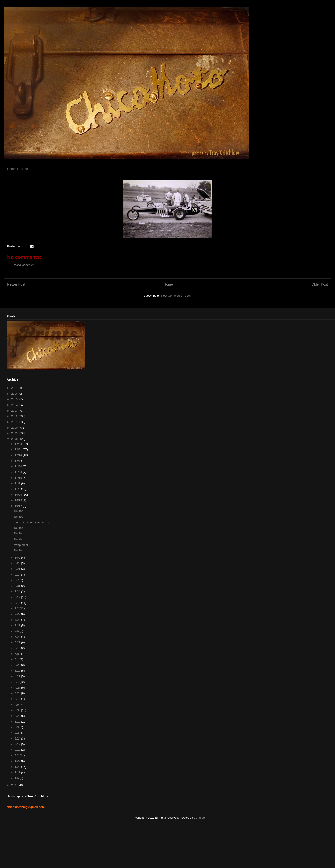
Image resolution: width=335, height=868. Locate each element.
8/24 (18, 591)
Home (168, 284)
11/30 (19, 466)
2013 (15, 411)
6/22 (18, 642)
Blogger (201, 818)
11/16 (19, 478)
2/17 (18, 744)
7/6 (17, 631)
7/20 (18, 620)
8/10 (18, 603)
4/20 (18, 693)
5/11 (18, 676)
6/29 (18, 637)
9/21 (18, 569)
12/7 (18, 461)
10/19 (19, 500)
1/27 (18, 761)
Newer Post (16, 284)
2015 (15, 399)
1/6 (17, 778)
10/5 (18, 558)
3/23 (18, 716)
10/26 (19, 495)
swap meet (21, 545)
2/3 (17, 755)
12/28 (19, 444)
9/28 (18, 563)
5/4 (17, 682)
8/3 (17, 608)
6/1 (17, 659)
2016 (15, 394)
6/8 (17, 654)
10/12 (19, 506)
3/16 (18, 722)
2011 (15, 422)
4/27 (18, 688)
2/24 (18, 739)
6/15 (18, 648)
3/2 (17, 733)
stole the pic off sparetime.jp (32, 522)
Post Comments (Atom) (176, 296)
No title (18, 511)
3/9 (17, 727)
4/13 (18, 699)
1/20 (18, 767)
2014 (15, 405)
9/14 (18, 575)
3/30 (18, 710)
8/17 (18, 597)
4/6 (17, 705)
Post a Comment (24, 265)
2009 (15, 433)
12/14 (19, 455)
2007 (15, 785)
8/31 (18, 586)
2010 (15, 428)
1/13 (18, 772)
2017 (15, 388)
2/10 (18, 750)
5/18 (18, 671)
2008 (15, 439)
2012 (15, 416)
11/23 (19, 472)
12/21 (19, 449)
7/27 (18, 614)
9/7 (17, 580)
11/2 (18, 489)
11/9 (18, 483)
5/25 (18, 665)
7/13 (18, 625)
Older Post (320, 284)
